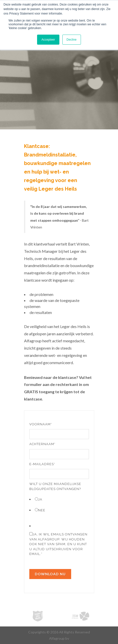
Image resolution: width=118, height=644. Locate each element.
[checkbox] (59, 504)
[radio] (59, 499)
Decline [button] (72, 40)
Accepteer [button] (48, 40)
